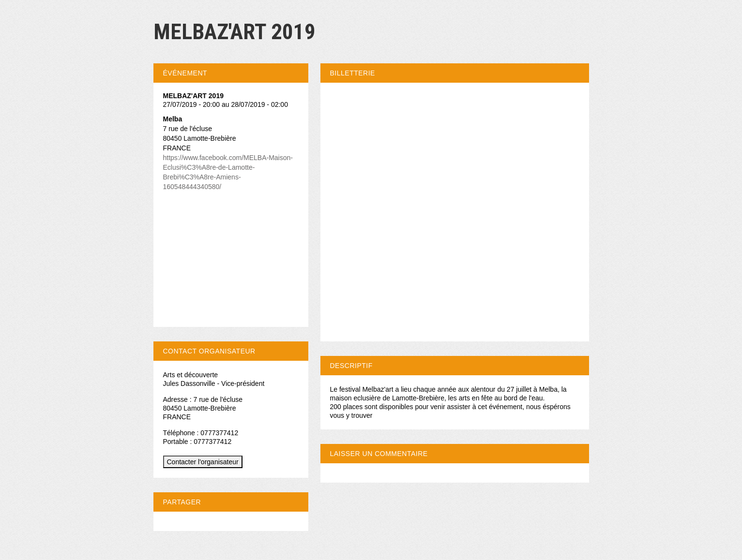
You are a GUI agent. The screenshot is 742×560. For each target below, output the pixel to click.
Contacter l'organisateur (203, 462)
